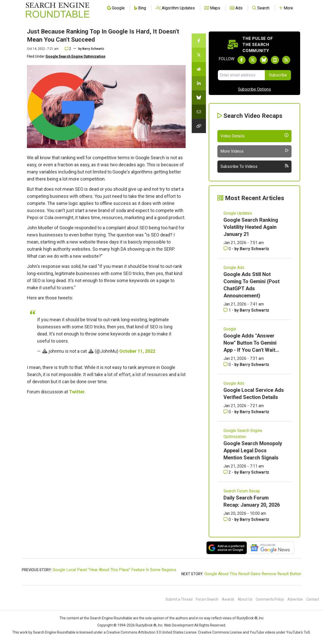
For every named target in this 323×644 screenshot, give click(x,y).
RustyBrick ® (146, 625)
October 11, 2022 (137, 351)
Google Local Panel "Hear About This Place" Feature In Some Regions (114, 570)
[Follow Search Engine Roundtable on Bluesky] (264, 60)
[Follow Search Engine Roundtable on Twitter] (253, 60)
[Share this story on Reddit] (199, 69)
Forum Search (207, 599)
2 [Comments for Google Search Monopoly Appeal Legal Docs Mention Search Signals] (228, 472)
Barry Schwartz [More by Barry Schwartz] (254, 249)
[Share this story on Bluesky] (199, 98)
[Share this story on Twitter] (199, 55)
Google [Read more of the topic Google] (230, 329)
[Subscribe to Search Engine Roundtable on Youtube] (275, 60)
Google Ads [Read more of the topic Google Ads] (234, 268)
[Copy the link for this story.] (199, 126)
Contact (313, 599)
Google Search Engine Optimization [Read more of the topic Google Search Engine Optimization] (243, 434)
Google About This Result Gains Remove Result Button (253, 574)
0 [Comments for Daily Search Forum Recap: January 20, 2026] (228, 519)
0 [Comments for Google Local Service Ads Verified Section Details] (228, 412)
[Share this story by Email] (199, 112)
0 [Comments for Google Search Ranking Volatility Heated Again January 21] (228, 249)
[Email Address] (241, 75)
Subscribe (278, 75)
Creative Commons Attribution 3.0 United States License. (152, 632)
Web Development (179, 625)
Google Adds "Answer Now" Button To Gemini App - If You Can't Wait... (251, 343)
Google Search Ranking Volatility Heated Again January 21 (251, 227)
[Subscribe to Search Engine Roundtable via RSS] (286, 60)
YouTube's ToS (298, 632)
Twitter (77, 392)
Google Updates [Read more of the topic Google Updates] (238, 213)
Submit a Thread (179, 599)
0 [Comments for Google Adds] (228, 365)
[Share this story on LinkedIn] (199, 83)
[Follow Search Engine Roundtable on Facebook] (241, 60)
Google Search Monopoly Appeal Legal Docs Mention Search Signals (253, 450)
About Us (245, 599)
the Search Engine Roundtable (108, 618)
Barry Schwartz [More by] (93, 49)
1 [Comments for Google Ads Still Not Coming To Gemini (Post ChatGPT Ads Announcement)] (228, 310)
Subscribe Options (254, 89)
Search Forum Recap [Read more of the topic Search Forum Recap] (242, 491)
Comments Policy (270, 599)
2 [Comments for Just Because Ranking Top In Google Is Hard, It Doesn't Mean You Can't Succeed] (68, 49)
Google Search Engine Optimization (75, 56)
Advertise (295, 599)
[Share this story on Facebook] (199, 41)
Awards (228, 599)
